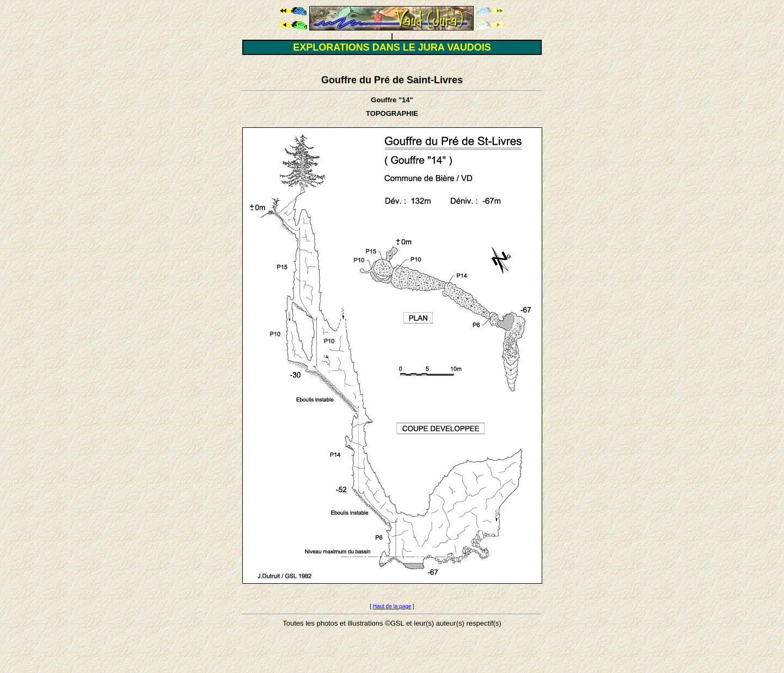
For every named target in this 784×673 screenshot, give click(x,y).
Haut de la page (392, 606)
